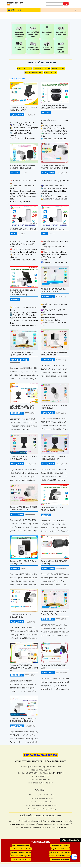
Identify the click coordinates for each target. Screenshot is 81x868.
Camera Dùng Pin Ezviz (41, 63)
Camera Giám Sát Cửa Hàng (60, 856)
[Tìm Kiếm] (55, 4)
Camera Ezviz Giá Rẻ (42, 69)
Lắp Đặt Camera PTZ (17, 79)
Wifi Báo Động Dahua (34, 72)
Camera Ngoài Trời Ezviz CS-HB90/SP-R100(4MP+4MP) (22, 292)
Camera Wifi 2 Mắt (25, 69)
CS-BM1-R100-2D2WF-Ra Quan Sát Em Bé (53, 613)
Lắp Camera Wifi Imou (60, 849)
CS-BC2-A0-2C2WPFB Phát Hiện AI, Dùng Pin (54, 458)
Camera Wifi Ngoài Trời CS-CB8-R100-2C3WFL (24, 508)
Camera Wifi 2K (50, 72)
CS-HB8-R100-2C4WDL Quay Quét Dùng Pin (22, 354)
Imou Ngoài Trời (58, 69)
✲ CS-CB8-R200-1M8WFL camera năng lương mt (23, 167)
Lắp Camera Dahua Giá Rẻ (21, 849)
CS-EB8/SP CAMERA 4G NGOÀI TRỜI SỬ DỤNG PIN (54, 167)
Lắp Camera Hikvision (21, 845)
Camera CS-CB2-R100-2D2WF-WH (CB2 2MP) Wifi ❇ (24, 668)
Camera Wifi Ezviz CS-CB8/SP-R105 (21, 616)
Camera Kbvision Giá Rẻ (60, 845)
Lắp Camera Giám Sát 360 (60, 853)
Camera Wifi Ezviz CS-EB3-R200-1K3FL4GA (24, 109)
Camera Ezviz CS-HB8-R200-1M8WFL (52, 509)
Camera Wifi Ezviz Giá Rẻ (21, 853)
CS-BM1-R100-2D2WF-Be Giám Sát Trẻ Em (53, 290)
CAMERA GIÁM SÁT (24, 4)
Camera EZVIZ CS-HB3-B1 (23, 229)
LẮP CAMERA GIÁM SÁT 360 (40, 755)
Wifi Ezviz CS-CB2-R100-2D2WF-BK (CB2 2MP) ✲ (22, 407)
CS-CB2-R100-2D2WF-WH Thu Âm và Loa (54, 354)
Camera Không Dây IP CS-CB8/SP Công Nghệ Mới (23, 720)
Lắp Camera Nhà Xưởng (60, 860)
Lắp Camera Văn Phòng (21, 860)
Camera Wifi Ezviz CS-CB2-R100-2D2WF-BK (24, 458)
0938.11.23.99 (70, 840)
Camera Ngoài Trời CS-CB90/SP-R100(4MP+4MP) (54, 107)
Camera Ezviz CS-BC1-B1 (53, 229)
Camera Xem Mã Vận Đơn (21, 856)
